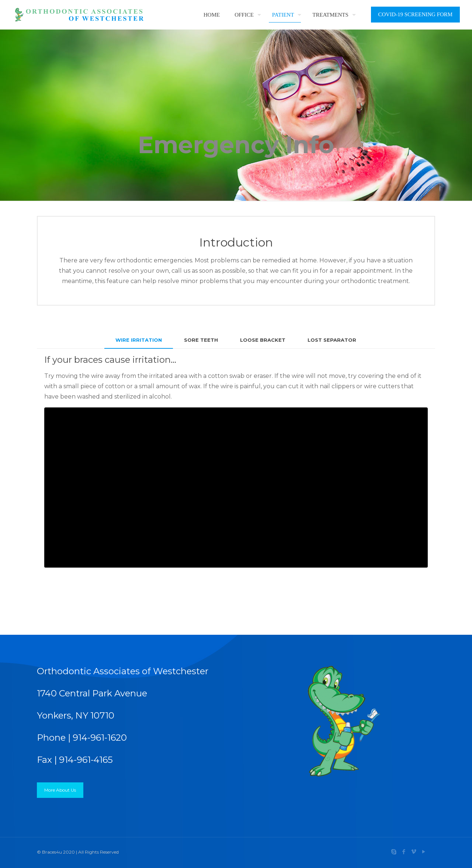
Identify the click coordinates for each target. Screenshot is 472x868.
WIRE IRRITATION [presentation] (139, 340)
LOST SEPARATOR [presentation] (332, 340)
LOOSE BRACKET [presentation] (263, 340)
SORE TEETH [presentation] (201, 340)
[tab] (139, 340)
